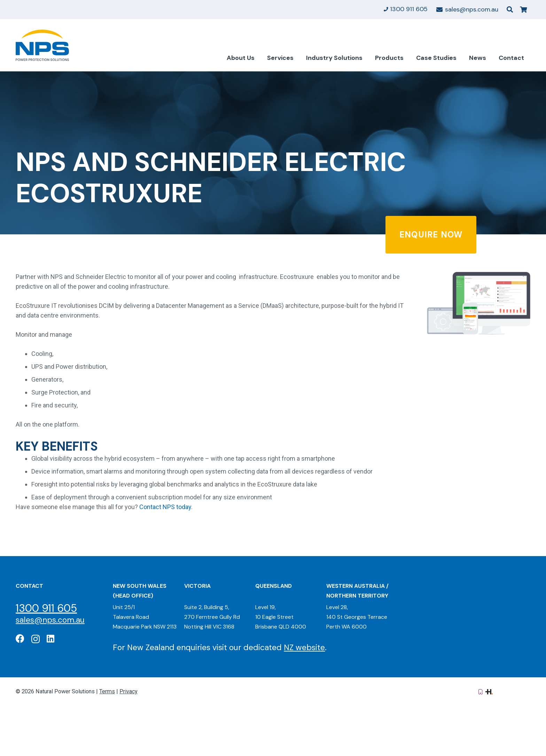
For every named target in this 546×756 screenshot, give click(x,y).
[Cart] (523, 10)
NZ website (304, 647)
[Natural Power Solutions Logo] (42, 45)
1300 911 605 (46, 608)
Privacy (128, 691)
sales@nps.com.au (50, 620)
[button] (510, 9)
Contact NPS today (165, 507)
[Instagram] (36, 639)
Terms (107, 691)
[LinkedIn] (50, 638)
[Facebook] (20, 638)
